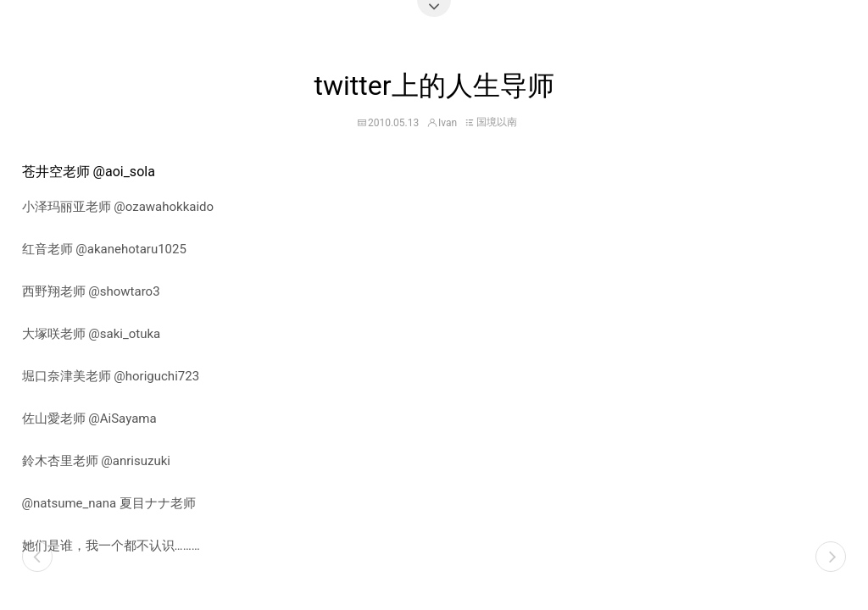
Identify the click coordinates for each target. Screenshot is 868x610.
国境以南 (497, 122)
